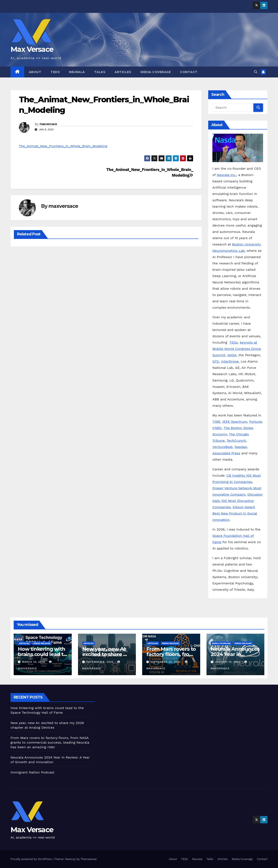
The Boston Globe (238, 428)
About (35, 72)
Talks (100, 72)
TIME (216, 422)
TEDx (55, 72)
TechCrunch (236, 441)
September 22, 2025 (166, 662)
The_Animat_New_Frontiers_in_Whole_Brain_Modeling (63, 146)
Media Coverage (156, 72)
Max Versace (32, 49)
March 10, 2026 (34, 662)
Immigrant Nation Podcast (32, 772)
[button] (256, 72)
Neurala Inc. (227, 175)
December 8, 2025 (100, 662)
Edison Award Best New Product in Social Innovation (235, 513)
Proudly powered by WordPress (32, 859)
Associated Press (226, 453)
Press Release (42, 643)
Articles (123, 72)
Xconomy (220, 434)
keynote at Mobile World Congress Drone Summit (237, 349)
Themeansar (89, 859)
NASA (232, 355)
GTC (216, 361)
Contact (189, 72)
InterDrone (230, 361)
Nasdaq (241, 447)
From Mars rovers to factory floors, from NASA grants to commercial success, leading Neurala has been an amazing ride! (50, 742)
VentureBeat (222, 447)
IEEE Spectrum (235, 422)
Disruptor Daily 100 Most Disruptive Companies (238, 501)
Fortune (255, 422)
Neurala (77, 72)
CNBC (217, 428)
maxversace (48, 124)
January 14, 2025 (228, 662)
